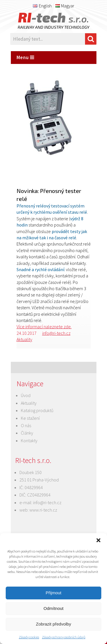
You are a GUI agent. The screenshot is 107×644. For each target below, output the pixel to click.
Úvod (26, 395)
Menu (26, 57)
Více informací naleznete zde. (44, 327)
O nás (26, 425)
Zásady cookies (29, 637)
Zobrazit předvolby (53, 624)
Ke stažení (30, 418)
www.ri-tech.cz (43, 510)
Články (27, 433)
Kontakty (29, 441)
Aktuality (24, 339)
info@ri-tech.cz (56, 333)
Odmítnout (53, 608)
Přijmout (53, 593)
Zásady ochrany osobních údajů (64, 637)
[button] (98, 540)
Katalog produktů (37, 410)
